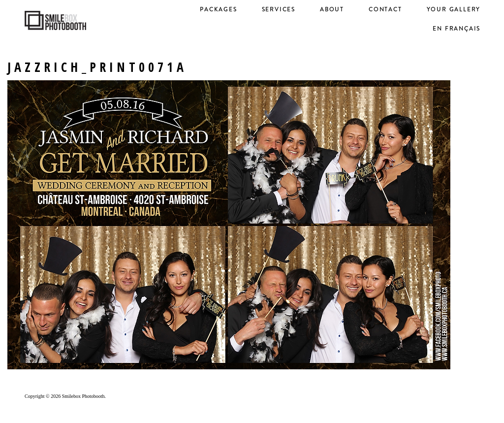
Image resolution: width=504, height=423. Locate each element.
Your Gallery (454, 9)
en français (457, 29)
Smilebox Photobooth (83, 396)
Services (279, 9)
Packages (218, 9)
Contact (385, 9)
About (332, 9)
